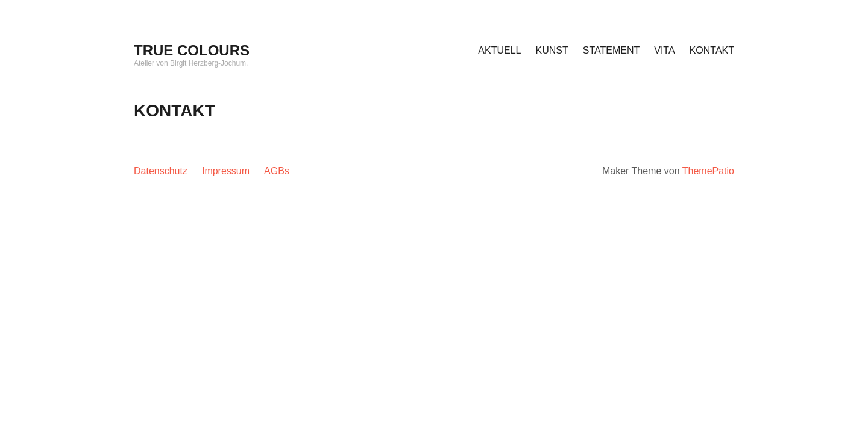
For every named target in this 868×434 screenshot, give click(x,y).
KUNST (552, 50)
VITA (664, 50)
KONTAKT (712, 50)
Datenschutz (161, 171)
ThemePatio (708, 171)
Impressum (226, 171)
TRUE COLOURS (192, 50)
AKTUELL (499, 50)
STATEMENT (612, 50)
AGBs (277, 171)
